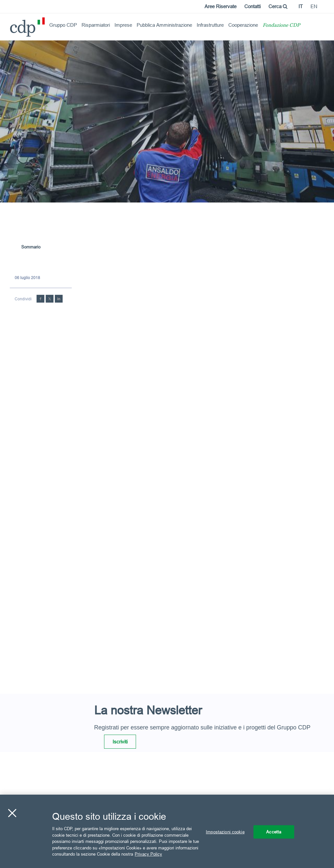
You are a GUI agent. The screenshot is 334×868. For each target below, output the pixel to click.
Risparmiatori (96, 25)
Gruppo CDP (63, 25)
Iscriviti (120, 742)
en (314, 6)
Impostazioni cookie (225, 831)
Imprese (123, 25)
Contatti (252, 6)
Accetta (274, 831)
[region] (167, 831)
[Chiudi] (12, 813)
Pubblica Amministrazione (164, 25)
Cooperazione (243, 25)
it (301, 6)
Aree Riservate (220, 6)
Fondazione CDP (281, 26)
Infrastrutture (210, 25)
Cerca (278, 6)
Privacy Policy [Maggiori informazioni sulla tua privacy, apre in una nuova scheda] (148, 854)
